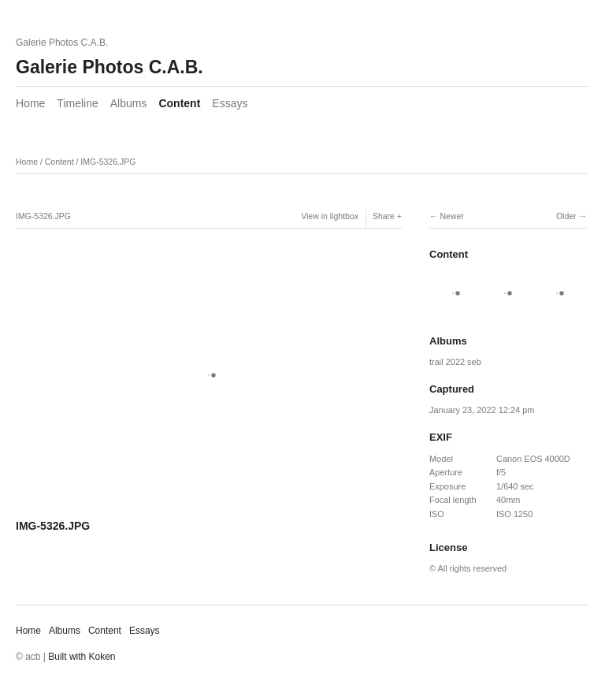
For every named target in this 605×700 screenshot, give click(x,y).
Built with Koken (82, 657)
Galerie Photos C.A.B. (109, 67)
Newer (451, 216)
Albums (129, 103)
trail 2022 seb (455, 362)
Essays (230, 103)
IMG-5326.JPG (108, 162)
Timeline (77, 103)
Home (30, 103)
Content (179, 103)
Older (566, 216)
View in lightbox (330, 216)
